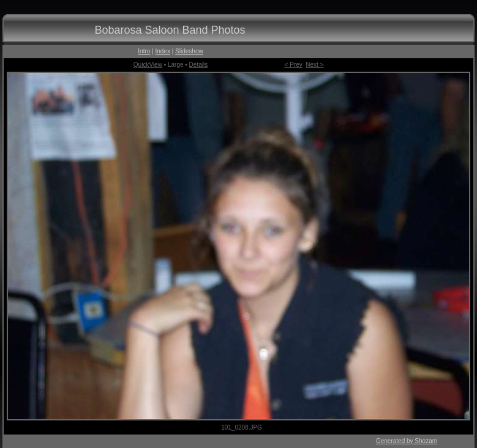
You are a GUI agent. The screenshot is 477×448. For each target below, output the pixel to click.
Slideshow (189, 51)
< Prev (294, 65)
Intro (144, 51)
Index (162, 51)
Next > (314, 65)
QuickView (148, 65)
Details (199, 65)
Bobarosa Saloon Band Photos (170, 30)
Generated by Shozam (407, 441)
